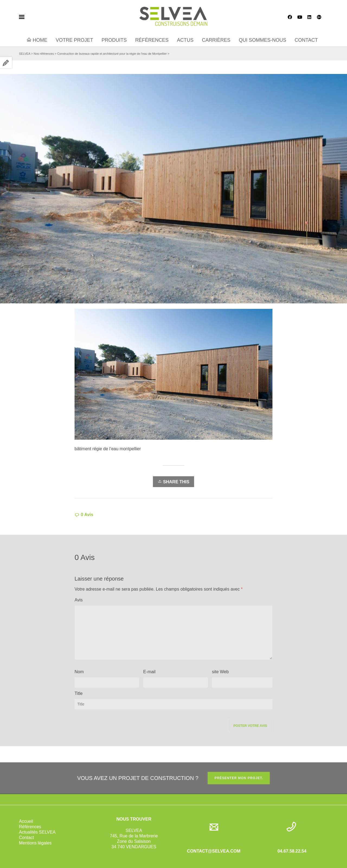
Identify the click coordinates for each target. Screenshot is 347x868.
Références (30, 827)
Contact (26, 838)
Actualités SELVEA (37, 832)
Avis (79, 600)
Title (79, 693)
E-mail (149, 672)
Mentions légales (35, 843)
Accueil (26, 821)
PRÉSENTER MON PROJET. (239, 778)
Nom (79, 672)
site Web (220, 672)
